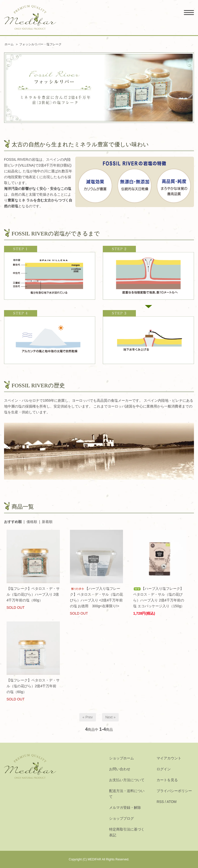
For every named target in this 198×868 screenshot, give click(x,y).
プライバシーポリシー (174, 791)
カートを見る (167, 780)
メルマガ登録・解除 (125, 808)
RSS (160, 802)
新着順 (47, 522)
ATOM (172, 802)
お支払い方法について (127, 780)
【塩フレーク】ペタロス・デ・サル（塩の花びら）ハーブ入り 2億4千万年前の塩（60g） (33, 594)
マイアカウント (169, 758)
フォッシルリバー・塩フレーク (40, 44)
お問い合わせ (120, 769)
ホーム (9, 44)
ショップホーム (121, 758)
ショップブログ (121, 818)
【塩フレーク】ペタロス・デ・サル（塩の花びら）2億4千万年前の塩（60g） (33, 686)
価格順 (32, 522)
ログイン (164, 769)
